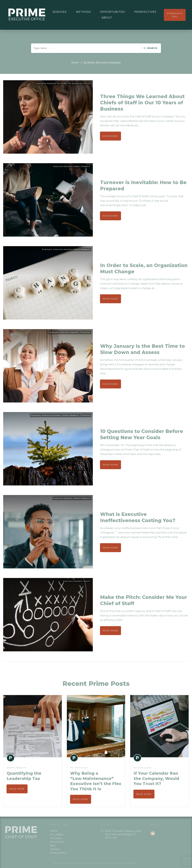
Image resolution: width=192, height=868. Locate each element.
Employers (47, 249)
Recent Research (82, 166)
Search (87, 581)
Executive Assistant (46, 83)
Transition (85, 332)
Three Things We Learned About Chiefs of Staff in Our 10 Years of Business (142, 103)
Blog (53, 846)
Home (54, 831)
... (140, 125)
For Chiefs (62, 83)
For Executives (75, 83)
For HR (87, 83)
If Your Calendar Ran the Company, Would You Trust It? (156, 778)
